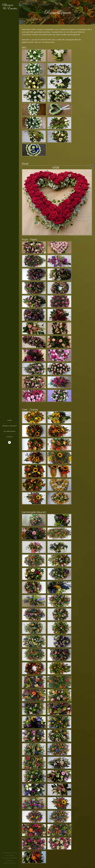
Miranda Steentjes (10, 426)
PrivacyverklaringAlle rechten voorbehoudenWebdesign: (10, 858)
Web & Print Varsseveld (10, 863)
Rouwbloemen (10, 431)
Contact (9, 437)
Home (9, 420)
